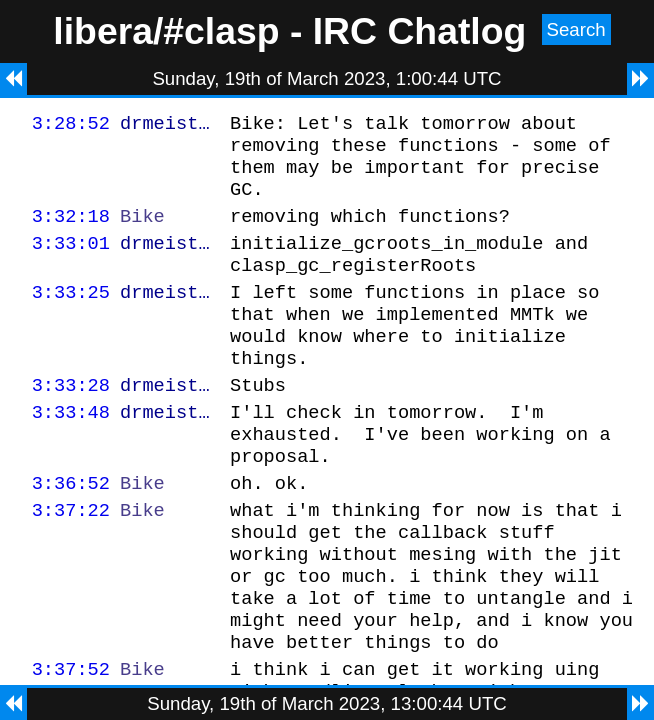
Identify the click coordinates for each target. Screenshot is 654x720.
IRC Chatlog (420, 31)
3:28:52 (71, 125)
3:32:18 (71, 230)
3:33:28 (71, 420)
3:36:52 (71, 530)
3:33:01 (71, 260)
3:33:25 (71, 315)
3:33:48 (71, 450)
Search (576, 29)
